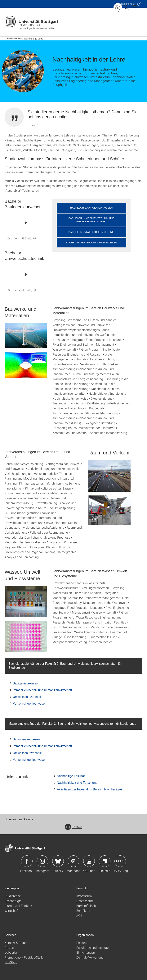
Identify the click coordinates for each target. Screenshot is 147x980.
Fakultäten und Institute (92, 948)
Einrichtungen (86, 952)
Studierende (13, 896)
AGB (79, 916)
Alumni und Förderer (18, 906)
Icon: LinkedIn (105, 861)
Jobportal (11, 952)
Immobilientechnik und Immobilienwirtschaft (42, 690)
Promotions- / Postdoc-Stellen (25, 957)
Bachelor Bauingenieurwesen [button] (91, 208)
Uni (125, 4)
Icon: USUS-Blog (120, 861)
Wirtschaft (12, 911)
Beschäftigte (13, 901)
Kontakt (74, 827)
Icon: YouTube (89, 861)
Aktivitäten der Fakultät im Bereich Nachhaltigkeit (90, 789)
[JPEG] (26, 336)
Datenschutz (85, 901)
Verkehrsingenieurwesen (30, 704)
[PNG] (26, 365)
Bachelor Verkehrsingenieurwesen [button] (91, 243)
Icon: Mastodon (73, 861)
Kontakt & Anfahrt (17, 943)
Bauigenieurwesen (25, 683)
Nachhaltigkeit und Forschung (77, 783)
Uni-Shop (11, 962)
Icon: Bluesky (58, 861)
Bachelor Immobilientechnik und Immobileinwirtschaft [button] (91, 220)
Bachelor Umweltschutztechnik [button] (91, 232)
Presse (9, 948)
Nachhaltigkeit (14, 39)
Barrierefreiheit (86, 906)
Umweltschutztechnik (27, 697)
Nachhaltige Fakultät (71, 776)
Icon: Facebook (27, 861)
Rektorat (82, 943)
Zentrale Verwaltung (90, 957)
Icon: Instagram (42, 861)
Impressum (84, 896)
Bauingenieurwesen (26, 739)
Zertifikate (83, 911)
